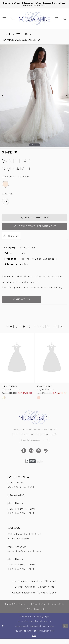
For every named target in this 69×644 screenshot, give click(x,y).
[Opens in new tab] (34, 466)
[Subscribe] (50, 445)
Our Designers (20, 586)
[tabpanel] (34, 97)
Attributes (11, 239)
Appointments (46, 592)
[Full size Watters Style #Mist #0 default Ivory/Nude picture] (34, 97)
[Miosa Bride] (34, 19)
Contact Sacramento (24, 598)
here (34, 641)
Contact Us (25, 303)
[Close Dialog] (3, 631)
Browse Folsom (21, 6)
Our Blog (30, 592)
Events (19, 592)
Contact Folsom (48, 598)
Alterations (51, 586)
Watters (22, 35)
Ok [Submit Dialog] (65, 631)
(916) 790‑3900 (17, 552)
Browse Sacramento (44, 6)
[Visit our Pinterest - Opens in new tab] (38, 456)
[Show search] (65, 19)
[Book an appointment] (57, 19)
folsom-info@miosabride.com (24, 556)
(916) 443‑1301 (17, 501)
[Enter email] (34, 445)
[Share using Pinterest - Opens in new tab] (16, 153)
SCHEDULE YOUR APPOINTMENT (35, 229)
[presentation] (17, 363)
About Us (36, 586)
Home (7, 35)
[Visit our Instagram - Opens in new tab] (31, 456)
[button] (4, 19)
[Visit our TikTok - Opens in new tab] (46, 456)
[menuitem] (4, 19)
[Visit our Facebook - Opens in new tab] (23, 456)
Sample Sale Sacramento (22, 41)
